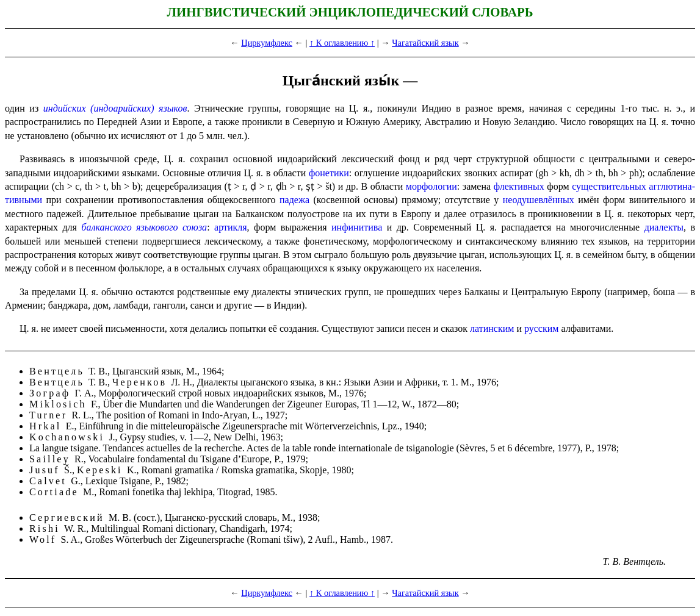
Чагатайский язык (425, 43)
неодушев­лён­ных (539, 200)
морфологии (431, 186)
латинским (492, 328)
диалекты (664, 227)
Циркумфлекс (267, 43)
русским (541, 328)
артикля (231, 227)
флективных (519, 186)
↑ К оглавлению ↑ (342, 43)
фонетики (329, 173)
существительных (609, 186)
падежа (294, 200)
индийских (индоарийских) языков (115, 108)
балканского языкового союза (144, 227)
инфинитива (357, 227)
